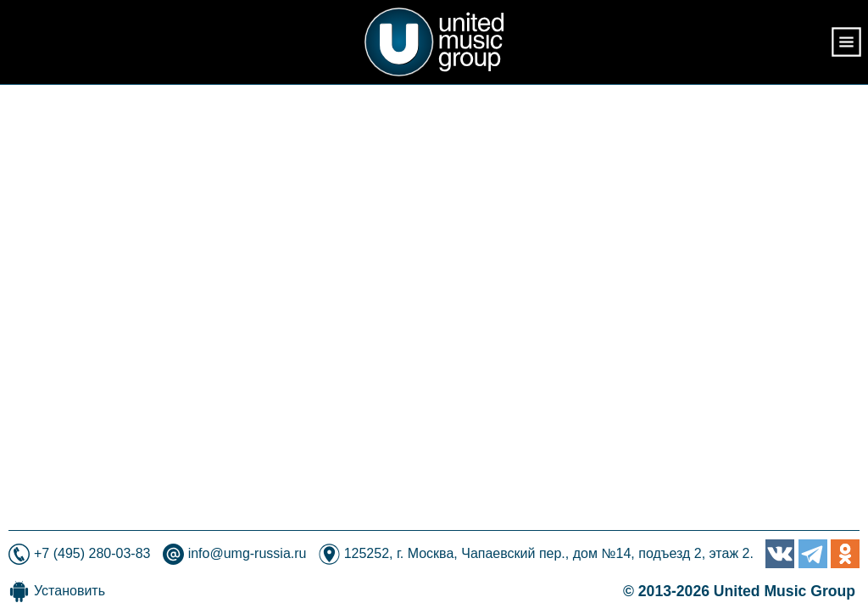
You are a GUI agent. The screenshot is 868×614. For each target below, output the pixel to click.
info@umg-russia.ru (248, 553)
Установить (70, 591)
